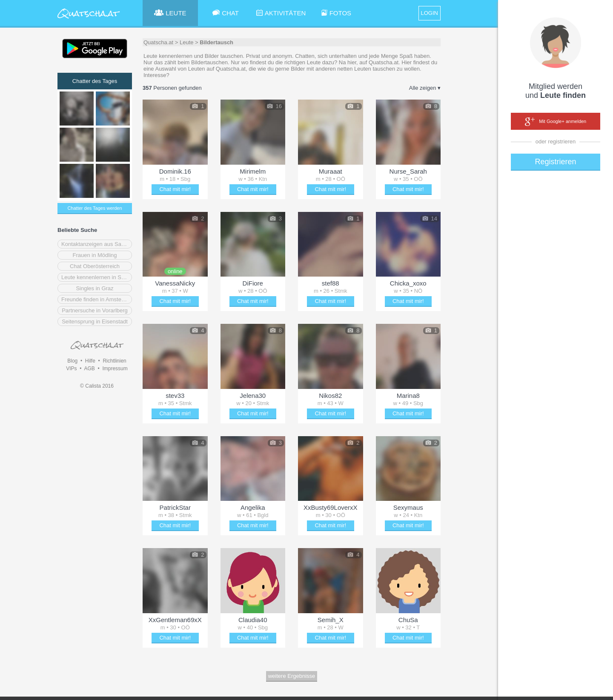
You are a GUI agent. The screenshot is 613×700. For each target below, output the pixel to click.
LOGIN (430, 13)
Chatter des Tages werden (95, 208)
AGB (89, 369)
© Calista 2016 (97, 386)
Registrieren (555, 162)
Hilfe (90, 361)
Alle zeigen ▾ (425, 88)
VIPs (71, 369)
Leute (187, 42)
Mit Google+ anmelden (556, 122)
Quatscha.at (158, 42)
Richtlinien (114, 361)
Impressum (115, 369)
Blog (72, 361)
